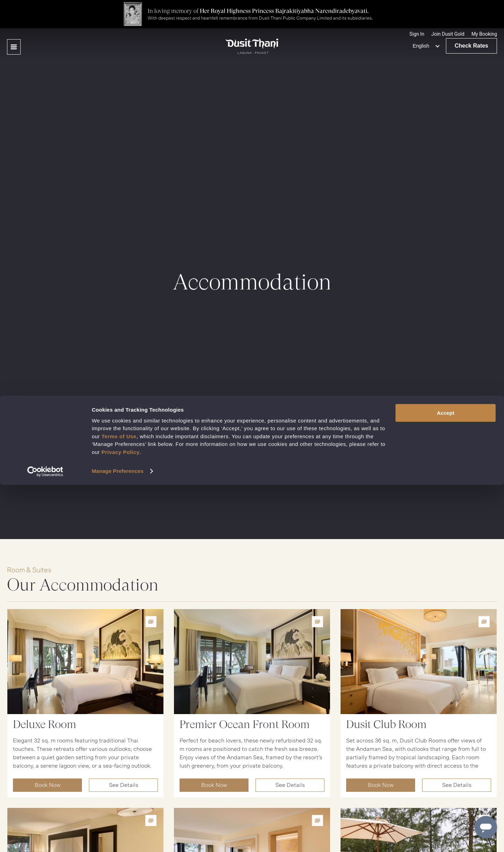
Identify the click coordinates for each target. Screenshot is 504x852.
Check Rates (471, 46)
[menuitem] (425, 46)
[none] (425, 46)
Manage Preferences (118, 838)
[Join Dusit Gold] (448, 34)
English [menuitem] (421, 46)
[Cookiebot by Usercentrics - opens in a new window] (45, 838)
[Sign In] (417, 34)
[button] (484, 34)
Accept (446, 780)
